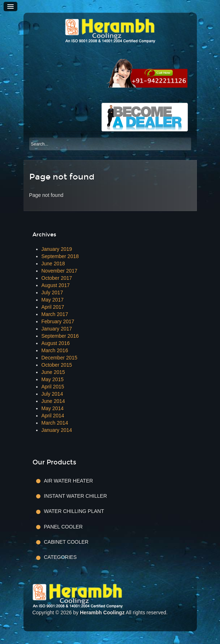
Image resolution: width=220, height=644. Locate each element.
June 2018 (53, 264)
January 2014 (57, 430)
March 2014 (55, 423)
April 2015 (53, 387)
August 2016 (56, 343)
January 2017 (57, 329)
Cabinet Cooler (66, 542)
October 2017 (57, 278)
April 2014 (53, 416)
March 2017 (55, 314)
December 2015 (60, 358)
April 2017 (53, 307)
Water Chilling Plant (74, 511)
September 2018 (60, 256)
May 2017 (53, 300)
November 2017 (60, 271)
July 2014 (52, 394)
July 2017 (52, 292)
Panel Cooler (63, 527)
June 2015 (53, 372)
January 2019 (57, 249)
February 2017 (58, 321)
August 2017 (56, 285)
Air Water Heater (69, 481)
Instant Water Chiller (76, 496)
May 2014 (53, 408)
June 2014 (53, 401)
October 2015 (57, 365)
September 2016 (60, 336)
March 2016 (55, 350)
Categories (61, 557)
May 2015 (53, 379)
